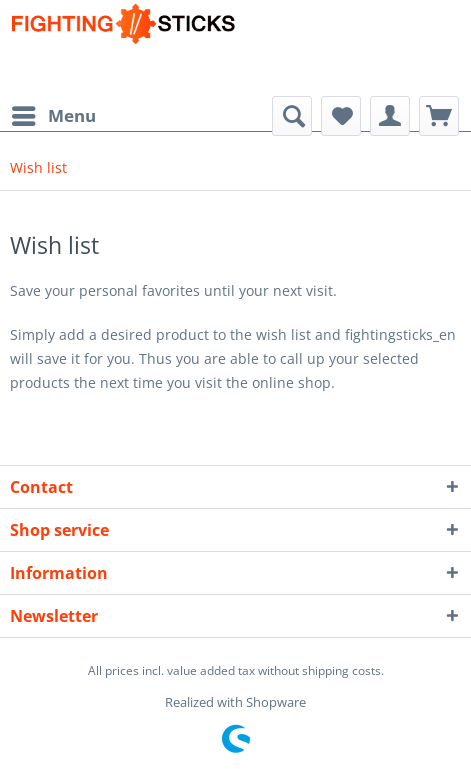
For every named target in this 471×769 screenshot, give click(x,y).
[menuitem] (53, 116)
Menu (54, 113)
